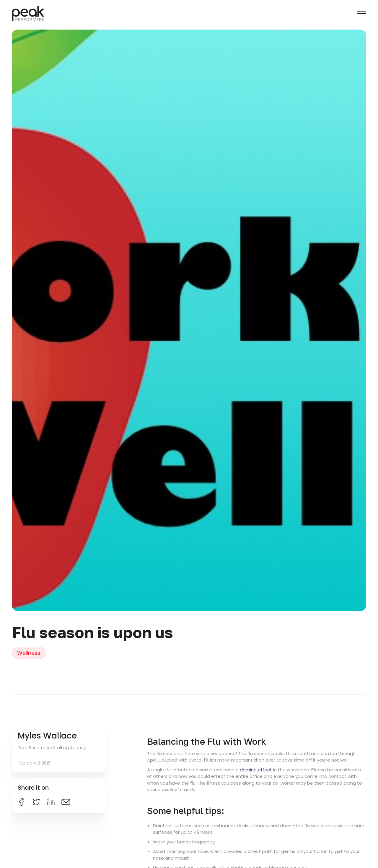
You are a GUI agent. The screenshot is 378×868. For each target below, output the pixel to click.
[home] (28, 13)
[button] (361, 14)
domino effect (256, 770)
